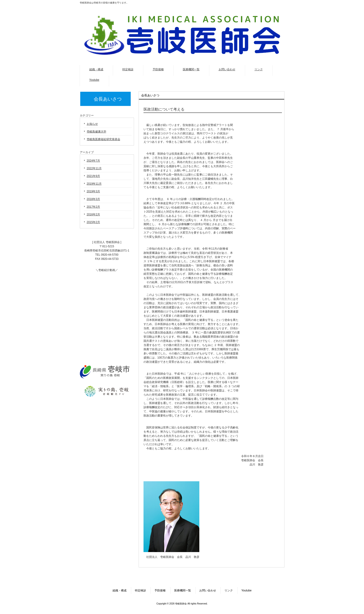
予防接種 (160, 590)
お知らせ (92, 124)
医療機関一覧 (183, 590)
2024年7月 (93, 161)
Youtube (247, 590)
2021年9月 (93, 176)
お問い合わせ (208, 590)
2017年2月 (93, 207)
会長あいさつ (108, 99)
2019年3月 (93, 191)
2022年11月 (94, 168)
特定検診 (140, 590)
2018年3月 (93, 199)
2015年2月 (93, 222)
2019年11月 (94, 184)
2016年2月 (93, 214)
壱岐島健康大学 (97, 132)
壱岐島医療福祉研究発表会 (104, 139)
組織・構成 (120, 590)
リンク (229, 590)
